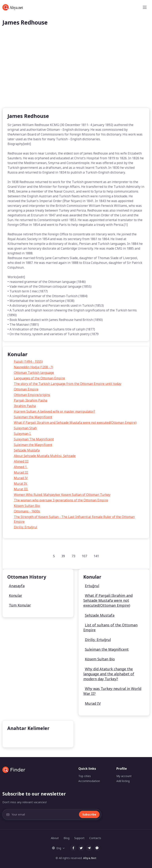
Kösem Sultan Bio (27, 506)
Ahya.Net (90, 858)
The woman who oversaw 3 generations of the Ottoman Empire (61, 500)
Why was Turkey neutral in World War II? (112, 691)
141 (96, 556)
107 (84, 556)
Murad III (21, 472)
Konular (16, 595)
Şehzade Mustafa (27, 450)
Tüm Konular (20, 605)
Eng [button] (57, 848)
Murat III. (21, 489)
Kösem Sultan (20, 738)
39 (63, 556)
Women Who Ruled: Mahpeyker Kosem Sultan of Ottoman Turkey (62, 495)
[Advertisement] (76, 78)
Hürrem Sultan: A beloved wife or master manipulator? (55, 411)
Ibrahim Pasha (25, 406)
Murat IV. (21, 484)
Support (79, 838)
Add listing (123, 781)
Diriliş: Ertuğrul (26, 527)
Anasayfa (17, 586)
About (55, 838)
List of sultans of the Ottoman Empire (110, 627)
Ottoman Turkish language (34, 373)
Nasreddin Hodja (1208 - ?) (33, 367)
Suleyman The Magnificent (34, 439)
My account (124, 776)
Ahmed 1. (21, 467)
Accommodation (89, 781)
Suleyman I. (22, 434)
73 (73, 556)
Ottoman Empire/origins (32, 395)
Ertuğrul (92, 586)
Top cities (85, 776)
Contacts (95, 838)
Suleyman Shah (25, 428)
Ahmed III (21, 461)
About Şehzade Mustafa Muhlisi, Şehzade (45, 456)
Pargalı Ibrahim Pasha (31, 400)
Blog (66, 838)
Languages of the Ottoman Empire (39, 378)
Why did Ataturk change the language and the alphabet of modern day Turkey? (109, 674)
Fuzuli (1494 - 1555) (28, 362)
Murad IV (21, 478)
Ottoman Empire (26, 389)
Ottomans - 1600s (27, 511)
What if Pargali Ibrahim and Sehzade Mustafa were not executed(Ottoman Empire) (75, 423)
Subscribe (89, 814)
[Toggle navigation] (145, 7)
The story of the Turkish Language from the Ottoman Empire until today (68, 384)
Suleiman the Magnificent (33, 417)
